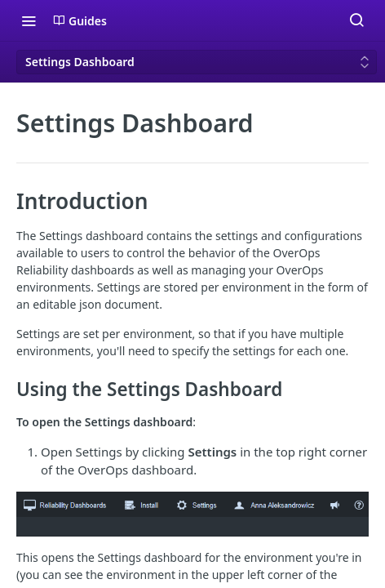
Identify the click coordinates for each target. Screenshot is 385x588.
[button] (192, 514)
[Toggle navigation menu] (29, 20)
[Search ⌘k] (356, 20)
